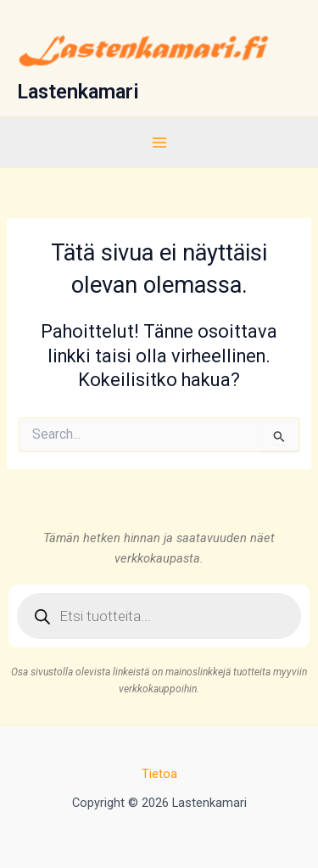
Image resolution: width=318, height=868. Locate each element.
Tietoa (159, 774)
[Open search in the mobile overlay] (159, 616)
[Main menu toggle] (159, 143)
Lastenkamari (78, 92)
